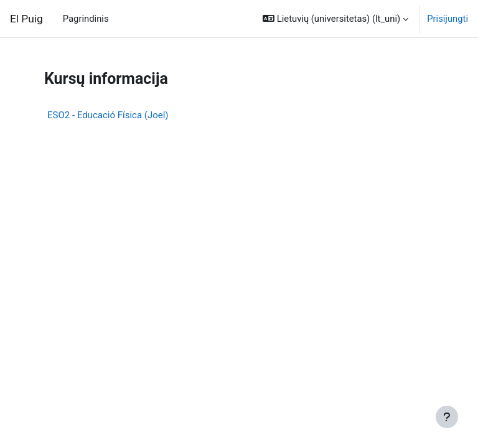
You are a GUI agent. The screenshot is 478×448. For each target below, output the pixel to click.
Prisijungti (448, 19)
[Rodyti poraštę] (447, 417)
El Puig (26, 19)
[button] (335, 19)
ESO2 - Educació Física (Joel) (108, 115)
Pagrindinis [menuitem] (86, 19)
